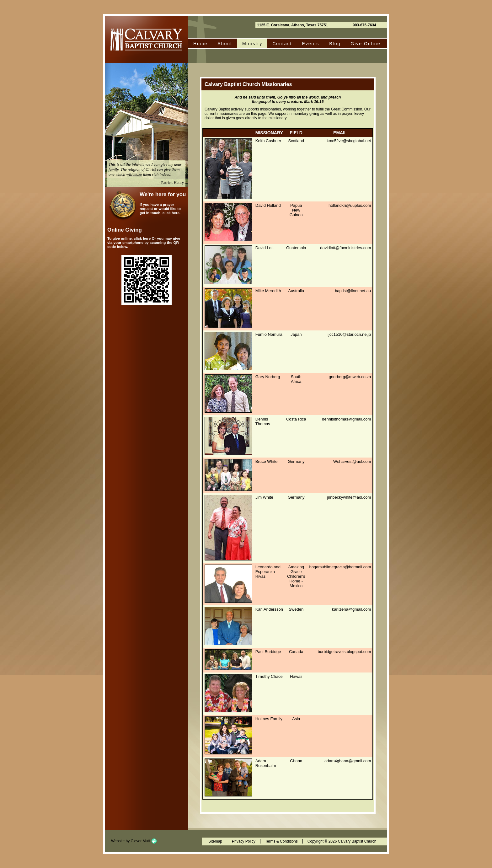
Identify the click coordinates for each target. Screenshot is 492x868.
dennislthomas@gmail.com (346, 419)
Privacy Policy (244, 841)
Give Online (365, 44)
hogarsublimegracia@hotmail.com (340, 567)
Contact (282, 44)
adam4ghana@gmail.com (348, 761)
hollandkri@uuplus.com (350, 205)
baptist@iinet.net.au (353, 291)
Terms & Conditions (281, 841)
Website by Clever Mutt (131, 841)
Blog (335, 44)
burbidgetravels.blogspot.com (344, 652)
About (225, 44)
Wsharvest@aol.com (352, 461)
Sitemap (215, 841)
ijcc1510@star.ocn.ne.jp (349, 334)
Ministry (252, 44)
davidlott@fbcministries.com (345, 248)
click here (171, 213)
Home (200, 44)
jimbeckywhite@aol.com (349, 497)
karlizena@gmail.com (351, 609)
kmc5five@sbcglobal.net (349, 141)
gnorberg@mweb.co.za (350, 377)
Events (310, 44)
